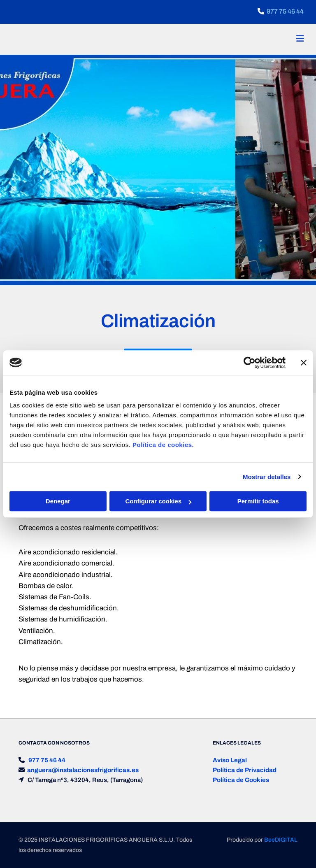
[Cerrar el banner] (304, 363)
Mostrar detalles (267, 477)
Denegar (58, 501)
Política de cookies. (163, 445)
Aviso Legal (230, 760)
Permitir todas (258, 501)
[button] (210, 40)
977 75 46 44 (285, 11)
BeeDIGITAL (281, 840)
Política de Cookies (241, 780)
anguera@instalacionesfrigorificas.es (83, 770)
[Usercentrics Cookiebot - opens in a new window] (250, 363)
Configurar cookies (158, 501)
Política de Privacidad (245, 770)
